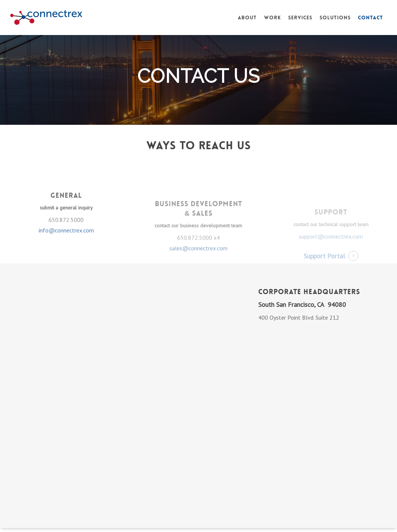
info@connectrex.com (66, 246)
